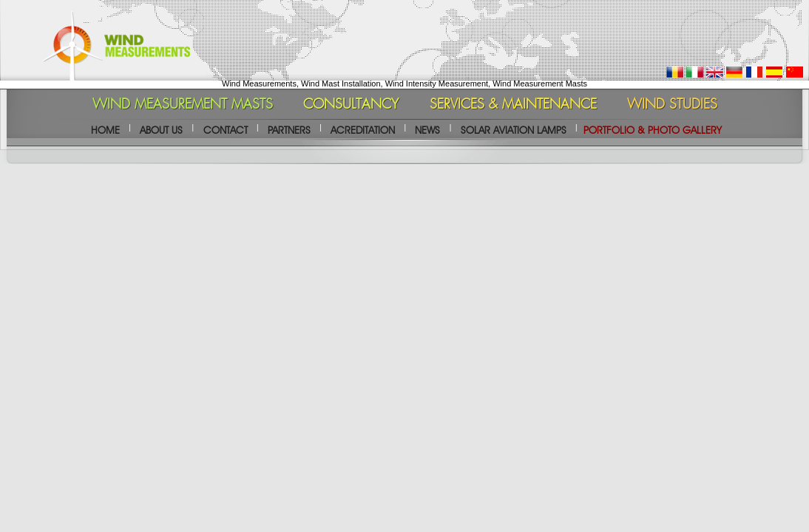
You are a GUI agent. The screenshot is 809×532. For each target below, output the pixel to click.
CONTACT (226, 130)
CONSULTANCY (351, 105)
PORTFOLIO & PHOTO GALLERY (653, 130)
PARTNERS (289, 130)
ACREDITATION (363, 130)
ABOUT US (161, 130)
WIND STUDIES (672, 105)
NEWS (427, 130)
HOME (105, 130)
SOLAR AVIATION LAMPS (514, 130)
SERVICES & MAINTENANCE (513, 105)
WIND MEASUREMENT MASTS (183, 105)
